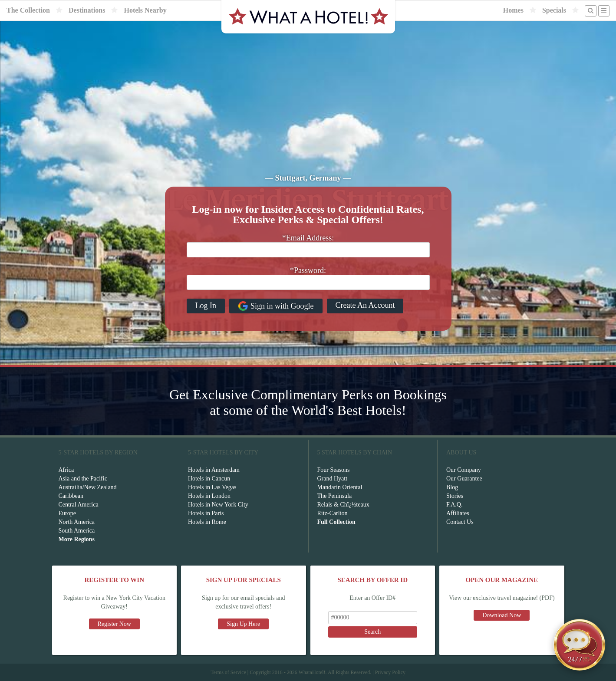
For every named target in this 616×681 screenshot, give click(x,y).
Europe (67, 513)
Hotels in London (209, 496)
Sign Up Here (243, 624)
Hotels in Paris (206, 513)
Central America (79, 505)
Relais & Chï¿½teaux (343, 505)
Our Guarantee (464, 479)
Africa (66, 470)
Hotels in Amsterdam (214, 470)
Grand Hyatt (333, 479)
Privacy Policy (390, 672)
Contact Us (460, 522)
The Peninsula (335, 496)
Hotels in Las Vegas (212, 487)
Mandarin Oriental (340, 487)
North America (77, 522)
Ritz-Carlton (333, 513)
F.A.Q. (454, 505)
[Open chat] (580, 645)
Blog (452, 487)
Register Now (114, 624)
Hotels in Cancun (209, 479)
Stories (455, 496)
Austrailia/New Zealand (88, 487)
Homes (513, 10)
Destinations (87, 10)
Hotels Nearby (145, 10)
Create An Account (365, 305)
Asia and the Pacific (83, 479)
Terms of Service (228, 672)
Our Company (464, 470)
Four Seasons (334, 470)
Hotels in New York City (218, 505)
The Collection (28, 10)
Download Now (502, 615)
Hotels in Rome (207, 522)
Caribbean (71, 496)
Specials (554, 10)
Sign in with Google (276, 306)
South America (77, 531)
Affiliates (458, 513)
